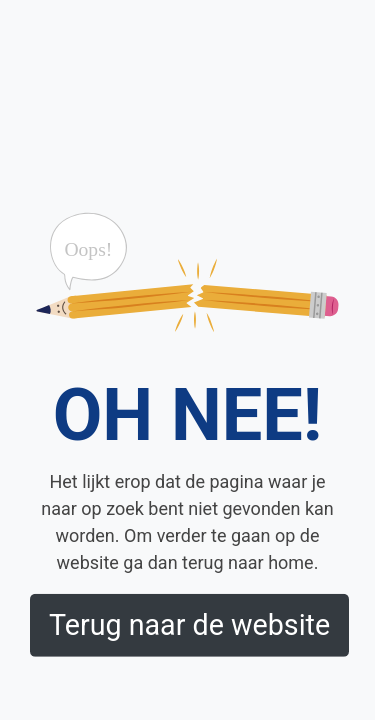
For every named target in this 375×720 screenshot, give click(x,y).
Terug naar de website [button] (189, 625)
